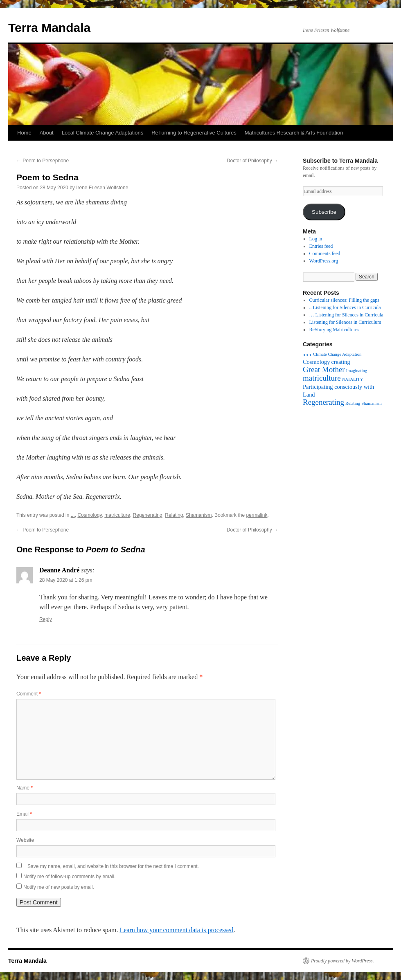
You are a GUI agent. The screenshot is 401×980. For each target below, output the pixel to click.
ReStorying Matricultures (334, 330)
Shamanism (199, 515)
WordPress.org (324, 261)
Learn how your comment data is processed (176, 930)
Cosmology (89, 515)
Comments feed (325, 253)
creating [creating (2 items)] (340, 362)
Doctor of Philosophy (252, 161)
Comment (29, 694)
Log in (316, 239)
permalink (257, 515)
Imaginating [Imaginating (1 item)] (357, 371)
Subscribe (324, 212)
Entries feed (321, 246)
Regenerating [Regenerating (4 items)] (323, 402)
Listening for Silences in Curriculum (345, 322)
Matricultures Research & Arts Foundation (294, 133)
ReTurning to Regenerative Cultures (194, 133)
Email (24, 814)
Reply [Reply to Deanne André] (46, 619)
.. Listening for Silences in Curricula (345, 307)
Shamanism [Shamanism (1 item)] (372, 403)
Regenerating (148, 515)
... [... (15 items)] (307, 352)
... (73, 515)
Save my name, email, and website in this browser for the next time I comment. (113, 866)
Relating (174, 515)
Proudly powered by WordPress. (342, 961)
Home (24, 133)
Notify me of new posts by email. (59, 887)
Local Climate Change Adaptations (103, 133)
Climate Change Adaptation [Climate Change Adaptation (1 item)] (337, 354)
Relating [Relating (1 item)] (353, 403)
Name (25, 788)
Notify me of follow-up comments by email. (69, 877)
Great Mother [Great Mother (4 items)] (324, 369)
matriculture (117, 515)
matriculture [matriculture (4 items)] (322, 378)
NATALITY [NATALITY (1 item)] (353, 379)
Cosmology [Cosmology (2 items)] (316, 362)
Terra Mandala (49, 28)
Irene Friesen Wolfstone (102, 188)
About (47, 133)
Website (25, 840)
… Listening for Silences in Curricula (346, 315)
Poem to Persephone (43, 161)
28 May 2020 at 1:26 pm (66, 580)
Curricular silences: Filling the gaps (344, 300)
